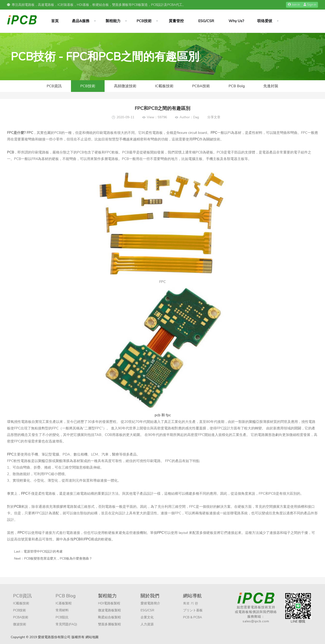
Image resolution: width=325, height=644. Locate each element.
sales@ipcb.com (256, 621)
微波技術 (20, 624)
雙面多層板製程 (110, 624)
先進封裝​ (271, 86)
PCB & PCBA (193, 617)
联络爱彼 (265, 21)
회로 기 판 (191, 603)
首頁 (55, 21)
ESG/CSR (206, 21)
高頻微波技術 (125, 86)
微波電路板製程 (110, 610)
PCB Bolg (237, 86)
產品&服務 (81, 21)
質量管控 (176, 21)
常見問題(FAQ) (66, 624)
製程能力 (113, 21)
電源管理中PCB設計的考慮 (43, 552)
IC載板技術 (164, 86)
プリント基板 (193, 610)
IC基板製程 (64, 603)
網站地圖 (92, 637)
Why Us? (236, 21)
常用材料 (62, 610)
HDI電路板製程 (109, 603)
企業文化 (147, 617)
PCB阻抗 (62, 617)
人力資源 (147, 624)
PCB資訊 (54, 86)
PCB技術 (144, 21)
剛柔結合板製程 (110, 617)
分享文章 (214, 117)
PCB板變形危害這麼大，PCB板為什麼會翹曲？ (58, 559)
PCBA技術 (201, 86)
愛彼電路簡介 (150, 603)
